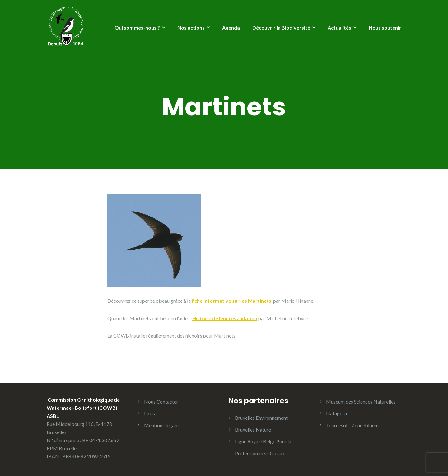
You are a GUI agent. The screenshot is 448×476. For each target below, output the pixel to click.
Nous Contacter (161, 401)
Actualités (339, 28)
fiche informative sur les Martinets (231, 301)
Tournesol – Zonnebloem (352, 425)
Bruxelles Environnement (261, 418)
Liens (149, 413)
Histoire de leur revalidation (225, 318)
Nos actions (191, 28)
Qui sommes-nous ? (137, 28)
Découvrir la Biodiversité (281, 28)
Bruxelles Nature (253, 429)
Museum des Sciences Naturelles (361, 401)
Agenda (231, 28)
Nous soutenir (385, 28)
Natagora (336, 413)
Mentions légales (162, 425)
